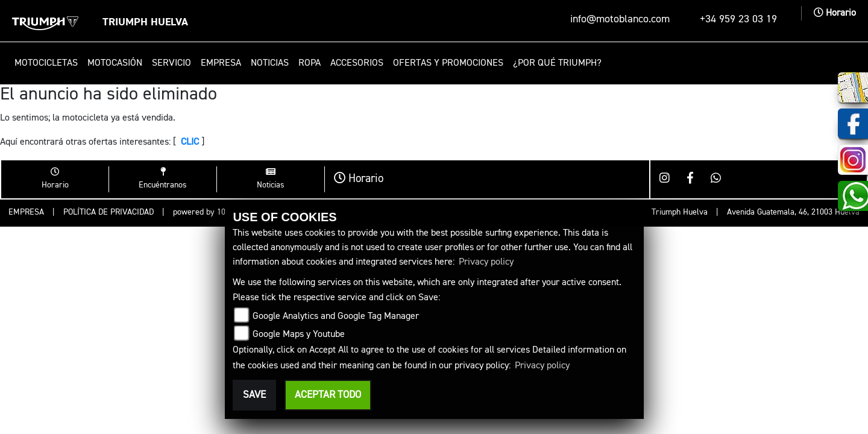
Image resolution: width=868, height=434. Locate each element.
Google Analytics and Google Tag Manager (336, 316)
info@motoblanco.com (620, 19)
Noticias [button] (270, 63)
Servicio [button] (171, 63)
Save (254, 395)
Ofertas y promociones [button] (448, 63)
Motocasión (115, 63)
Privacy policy (486, 262)
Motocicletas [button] (46, 63)
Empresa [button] (221, 63)
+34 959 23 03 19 (738, 19)
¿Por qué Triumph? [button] (557, 63)
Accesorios (357, 63)
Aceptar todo (328, 395)
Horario (835, 13)
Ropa (310, 63)
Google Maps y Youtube (299, 335)
